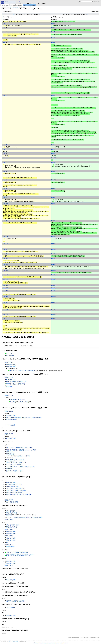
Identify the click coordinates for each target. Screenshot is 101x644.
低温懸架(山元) (10, 454)
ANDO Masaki (11, 18)
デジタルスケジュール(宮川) (14, 464)
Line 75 (53, 154)
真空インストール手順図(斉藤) (14, 448)
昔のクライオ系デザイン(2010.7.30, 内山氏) (18, 494)
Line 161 (5, 297)
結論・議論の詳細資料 (12, 502)
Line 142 (5, 264)
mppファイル (22, 462)
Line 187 (54, 303)
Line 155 (5, 288)
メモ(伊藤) (9, 469)
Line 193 (54, 318)
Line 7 (5, 38)
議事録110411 (9, 565)
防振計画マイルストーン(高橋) (27, 450)
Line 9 (5, 42)
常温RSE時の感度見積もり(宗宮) (15, 601)
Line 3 (5, 28)
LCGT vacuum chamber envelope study (17, 552)
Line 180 (54, 285)
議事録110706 (9, 500)
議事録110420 (9, 545)
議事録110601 (9, 529)
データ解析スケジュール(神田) (14, 467)
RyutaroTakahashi (96, 637)
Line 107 (54, 158)
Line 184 (54, 291)
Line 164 (54, 244)
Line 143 (54, 204)
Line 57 (5, 162)
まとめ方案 (9, 386)
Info (10, 7)
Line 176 (5, 318)
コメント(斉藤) (29, 448)
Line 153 (5, 285)
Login (19, 1)
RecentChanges (5, 5)
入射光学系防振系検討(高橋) (14, 417)
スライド (13, 402)
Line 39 (53, 95)
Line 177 (54, 275)
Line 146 (5, 271)
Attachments (15, 7)
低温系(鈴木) (9, 452)
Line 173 (5, 314)
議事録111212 (9, 396)
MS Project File (10, 356)
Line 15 (5, 145)
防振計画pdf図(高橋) (11, 450)
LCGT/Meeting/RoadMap (29, 5)
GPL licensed (56, 643)
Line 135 (5, 254)
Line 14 (5, 95)
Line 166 (54, 249)
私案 (7, 542)
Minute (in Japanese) (7, 627)
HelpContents (19, 5)
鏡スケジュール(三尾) (24, 456)
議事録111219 (9, 377)
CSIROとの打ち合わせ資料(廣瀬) (15, 384)
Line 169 (5, 310)
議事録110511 (9, 536)
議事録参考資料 (10, 547)
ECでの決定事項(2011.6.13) (14, 485)
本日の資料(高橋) (11, 511)
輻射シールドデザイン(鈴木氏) (14, 492)
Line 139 (54, 197)
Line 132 (54, 189)
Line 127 (54, 180)
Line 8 (53, 42)
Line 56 (5, 158)
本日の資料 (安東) (11, 365)
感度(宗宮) (9, 515)
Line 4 (5, 32)
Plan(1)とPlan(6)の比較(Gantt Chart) (16, 382)
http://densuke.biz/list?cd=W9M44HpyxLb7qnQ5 (29, 517)
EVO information (10, 607)
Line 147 (5, 275)
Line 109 (54, 162)
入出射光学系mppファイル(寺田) (15, 460)
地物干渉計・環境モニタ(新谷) (14, 471)
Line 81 (5, 180)
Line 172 (54, 264)
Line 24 (5, 154)
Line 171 (54, 258)
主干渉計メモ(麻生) (11, 419)
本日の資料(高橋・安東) (13, 525)
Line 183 (54, 288)
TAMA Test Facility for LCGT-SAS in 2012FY (18, 556)
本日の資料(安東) (11, 415)
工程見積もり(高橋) (11, 513)
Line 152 (54, 236)
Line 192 (54, 314)
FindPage (12, 5)
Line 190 (54, 310)
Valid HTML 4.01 (64, 643)
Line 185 (54, 297)
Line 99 (5, 197)
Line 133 (5, 249)
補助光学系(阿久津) (11, 462)
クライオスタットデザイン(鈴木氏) (16, 490)
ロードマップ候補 (10, 425)
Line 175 (54, 271)
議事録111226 (9, 362)
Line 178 (54, 279)
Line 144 (54, 221)
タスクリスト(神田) (30, 467)
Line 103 (5, 204)
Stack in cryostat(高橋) (12, 487)
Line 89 (5, 189)
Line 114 (5, 236)
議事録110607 (9, 519)
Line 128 (5, 244)
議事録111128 (9, 434)
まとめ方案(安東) (11, 367)
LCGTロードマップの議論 (17, 400)
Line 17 (5, 149)
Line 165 (5, 303)
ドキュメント (10, 354)
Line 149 (5, 279)
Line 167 (54, 254)
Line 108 (5, 221)
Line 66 (53, 145)
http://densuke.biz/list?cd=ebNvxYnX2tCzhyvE (22, 371)
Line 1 (5, 23)
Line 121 (54, 171)
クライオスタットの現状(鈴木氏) (15, 489)
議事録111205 (9, 411)
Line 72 (5, 171)
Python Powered (47, 643)
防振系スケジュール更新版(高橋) (32, 417)
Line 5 (53, 32)
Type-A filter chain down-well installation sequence (20, 554)
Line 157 (5, 291)
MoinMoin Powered (38, 643)
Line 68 (53, 149)
